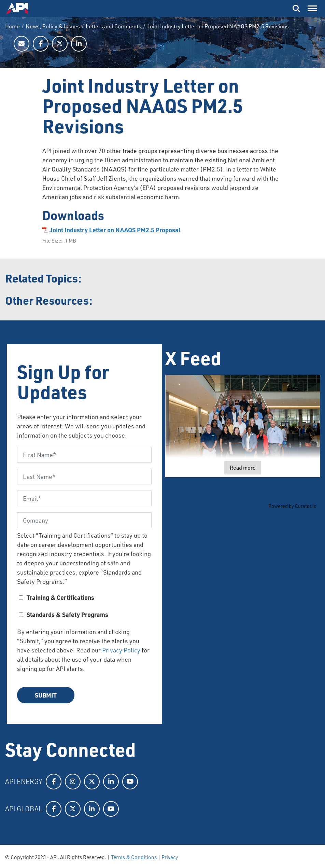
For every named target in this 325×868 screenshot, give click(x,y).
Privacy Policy (121, 650)
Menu (312, 7)
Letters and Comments (114, 26)
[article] (243, 426)
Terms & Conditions (134, 857)
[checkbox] (84, 608)
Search (296, 9)
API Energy (24, 781)
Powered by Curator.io (292, 506)
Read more (243, 467)
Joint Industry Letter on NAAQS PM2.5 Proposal (115, 230)
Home (12, 26)
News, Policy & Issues (53, 26)
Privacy (170, 857)
